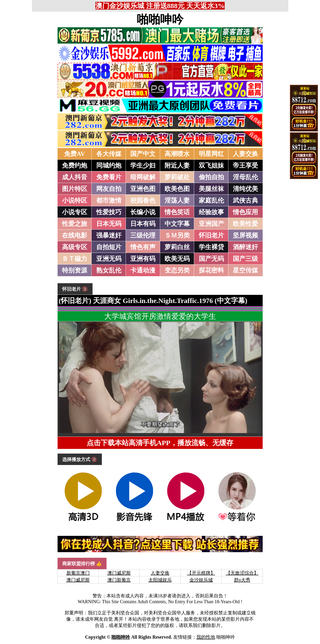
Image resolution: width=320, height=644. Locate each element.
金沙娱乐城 (201, 580)
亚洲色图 (143, 189)
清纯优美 (245, 189)
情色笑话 (177, 212)
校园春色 (143, 200)
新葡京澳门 (78, 573)
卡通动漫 (143, 270)
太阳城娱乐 (160, 580)
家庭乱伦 (211, 200)
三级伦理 (143, 235)
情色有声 (143, 247)
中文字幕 (177, 224)
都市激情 (109, 200)
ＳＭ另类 (177, 235)
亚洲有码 (143, 259)
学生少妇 (143, 165)
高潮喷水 (177, 154)
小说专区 (75, 212)
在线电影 (75, 235)
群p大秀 (242, 580)
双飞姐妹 (211, 165)
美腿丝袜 (211, 189)
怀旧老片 (211, 235)
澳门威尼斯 (119, 573)
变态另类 (177, 270)
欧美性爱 (245, 224)
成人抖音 (75, 177)
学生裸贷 (211, 247)
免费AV (75, 154)
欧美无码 (177, 259)
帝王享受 (245, 165)
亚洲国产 (211, 224)
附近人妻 (177, 165)
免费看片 (109, 177)
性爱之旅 (75, 224)
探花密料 (211, 270)
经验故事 (211, 212)
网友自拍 (109, 189)
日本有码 (143, 224)
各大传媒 (109, 154)
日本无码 (109, 224)
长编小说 (143, 212)
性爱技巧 (109, 212)
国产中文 (143, 154)
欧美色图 (177, 189)
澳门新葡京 (119, 580)
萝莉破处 (177, 177)
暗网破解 (143, 177)
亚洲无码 (109, 259)
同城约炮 (109, 165)
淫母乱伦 (245, 177)
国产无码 (211, 259)
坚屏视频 (245, 235)
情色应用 (245, 212)
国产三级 (245, 259)
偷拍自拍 (211, 177)
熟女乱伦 (109, 270)
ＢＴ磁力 (75, 259)
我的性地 (206, 637)
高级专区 (75, 247)
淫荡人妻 (177, 200)
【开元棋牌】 (201, 573)
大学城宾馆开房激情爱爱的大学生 (160, 316)
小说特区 (75, 200)
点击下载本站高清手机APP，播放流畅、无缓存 (160, 443)
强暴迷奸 (109, 235)
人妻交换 (245, 154)
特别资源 (75, 270)
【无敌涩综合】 (242, 573)
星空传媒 (245, 270)
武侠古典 (245, 200)
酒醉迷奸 (245, 247)
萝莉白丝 (177, 247)
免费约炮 (75, 165)
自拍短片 (109, 247)
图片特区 (75, 189)
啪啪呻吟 (160, 19)
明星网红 (211, 154)
